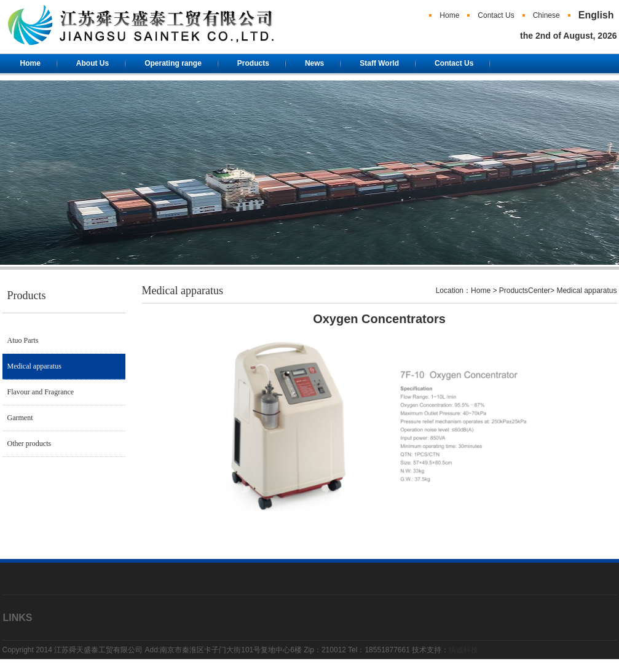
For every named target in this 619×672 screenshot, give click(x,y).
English (596, 15)
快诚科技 (463, 650)
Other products (30, 443)
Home (449, 15)
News (314, 63)
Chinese (546, 15)
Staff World (379, 63)
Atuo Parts (23, 340)
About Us (93, 63)
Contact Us (496, 15)
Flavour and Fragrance (41, 392)
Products (253, 63)
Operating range (173, 63)
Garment (20, 418)
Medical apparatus (34, 366)
